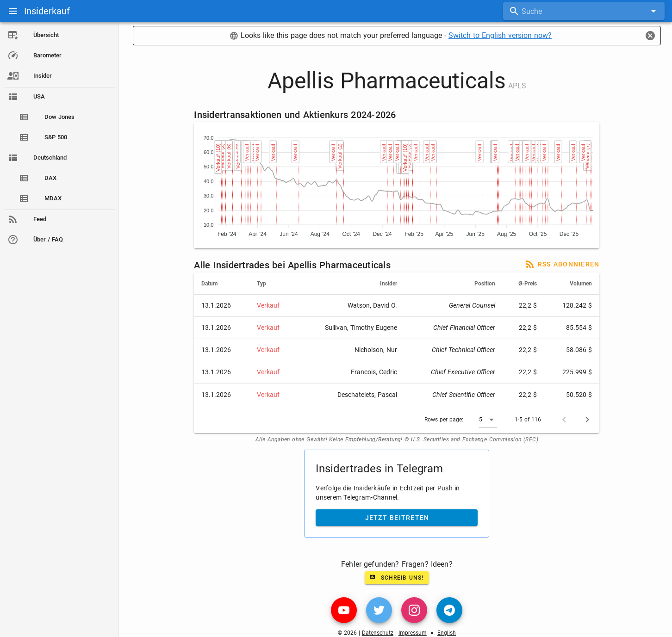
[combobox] (584, 11)
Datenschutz (378, 633)
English (447, 633)
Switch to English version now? (501, 35)
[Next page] (588, 420)
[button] (489, 420)
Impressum (413, 633)
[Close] (650, 36)
